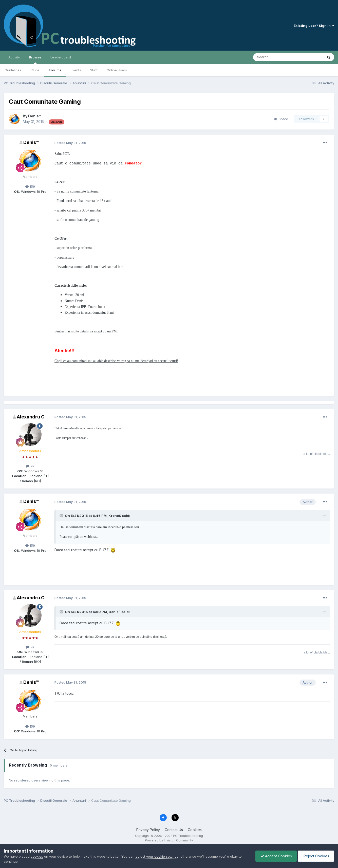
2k (30, 466)
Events (76, 70)
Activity (14, 57)
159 (30, 186)
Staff (94, 70)
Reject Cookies (316, 856)
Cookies (195, 830)
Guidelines (13, 70)
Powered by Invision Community (169, 840)
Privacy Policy (148, 830)
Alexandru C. (31, 417)
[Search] (275, 57)
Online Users (117, 70)
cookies (37, 856)
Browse (35, 59)
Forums (55, 70)
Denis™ (35, 116)
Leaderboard (61, 57)
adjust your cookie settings (157, 856)
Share (281, 119)
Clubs (35, 70)
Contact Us (174, 830)
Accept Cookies (275, 856)
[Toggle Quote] (62, 516)
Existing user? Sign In (314, 26)
